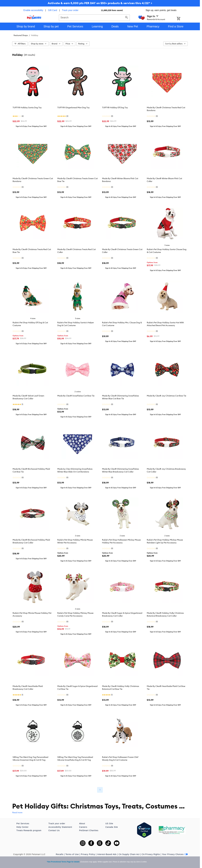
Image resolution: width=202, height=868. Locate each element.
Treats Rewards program (29, 830)
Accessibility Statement (60, 827)
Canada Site (112, 827)
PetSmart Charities (89, 830)
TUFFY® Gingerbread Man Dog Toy (73, 108)
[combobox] (94, 17)
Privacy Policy (88, 854)
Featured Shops (21, 35)
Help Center (23, 827)
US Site (109, 823)
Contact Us (54, 830)
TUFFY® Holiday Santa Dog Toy (27, 108)
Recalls (60, 854)
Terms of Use (72, 854)
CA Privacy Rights (151, 854)
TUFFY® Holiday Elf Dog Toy (115, 108)
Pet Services (23, 823)
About (82, 823)
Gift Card (53, 10)
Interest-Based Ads (107, 854)
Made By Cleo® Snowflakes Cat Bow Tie (76, 396)
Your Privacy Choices (175, 854)
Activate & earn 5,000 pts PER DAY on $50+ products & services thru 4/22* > (100, 3)
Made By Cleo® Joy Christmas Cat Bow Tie (166, 396)
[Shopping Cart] (182, 19)
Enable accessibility (33, 10)
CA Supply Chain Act (129, 854)
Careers (83, 827)
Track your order (70, 10)
